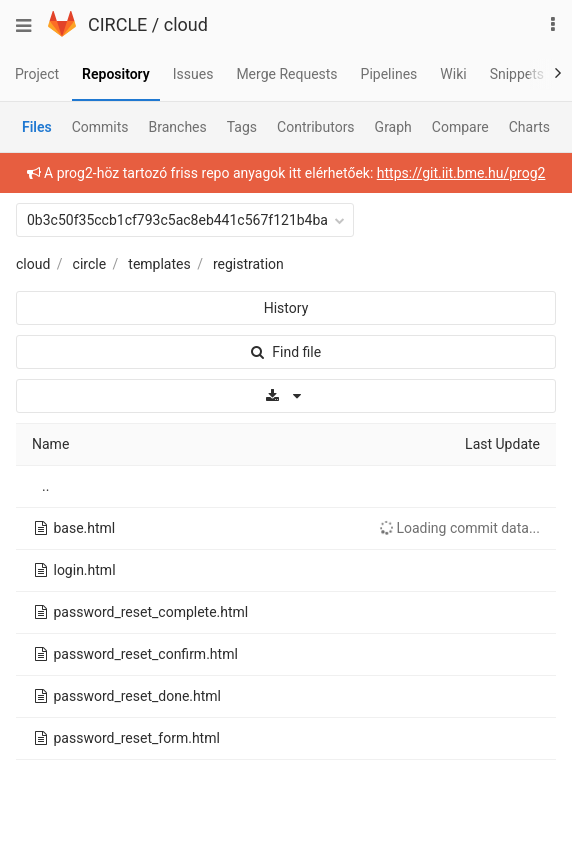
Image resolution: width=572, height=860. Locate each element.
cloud (186, 24)
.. (45, 486)
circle (90, 264)
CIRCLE (117, 24)
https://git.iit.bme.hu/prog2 (461, 173)
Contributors (316, 127)
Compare (460, 127)
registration (248, 264)
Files (37, 127)
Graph (393, 127)
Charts (529, 127)
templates (159, 264)
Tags (242, 127)
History (286, 308)
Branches (178, 127)
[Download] (286, 396)
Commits (100, 127)
